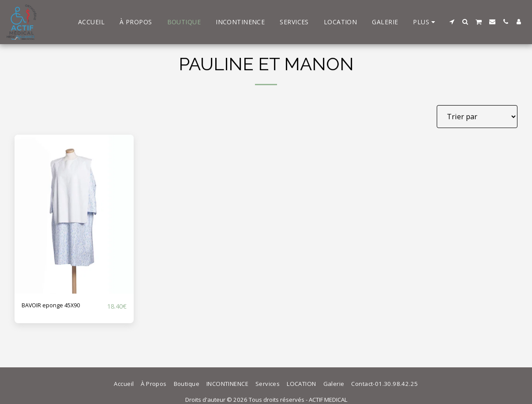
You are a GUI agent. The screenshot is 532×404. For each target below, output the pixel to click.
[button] (452, 22)
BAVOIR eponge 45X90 (59, 306)
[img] (74, 214)
